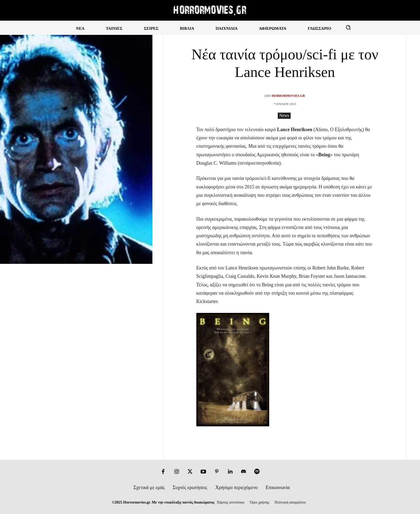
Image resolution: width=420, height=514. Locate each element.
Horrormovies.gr (288, 96)
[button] (348, 27)
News (284, 116)
